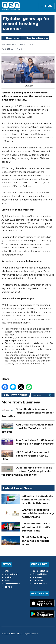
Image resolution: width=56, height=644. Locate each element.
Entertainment (12, 584)
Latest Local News (18, 488)
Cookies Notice (40, 571)
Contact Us (38, 581)
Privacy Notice (40, 574)
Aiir (19, 634)
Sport (7, 581)
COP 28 (8, 587)
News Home (13, 38)
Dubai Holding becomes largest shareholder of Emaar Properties (28, 413)
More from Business (37, 38)
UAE (6, 571)
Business (9, 577)
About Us (37, 577)
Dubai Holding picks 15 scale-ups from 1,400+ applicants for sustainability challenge (27, 471)
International (11, 574)
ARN (11, 634)
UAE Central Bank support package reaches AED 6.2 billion (25, 456)
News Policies (40, 584)
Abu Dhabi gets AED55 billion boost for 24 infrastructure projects (27, 428)
